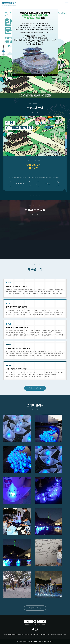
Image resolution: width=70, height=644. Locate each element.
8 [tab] (40, 195)
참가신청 (49, 184)
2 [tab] (30, 195)
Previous (6, 141)
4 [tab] (33, 195)
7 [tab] (38, 195)
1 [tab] (29, 195)
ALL (43, 642)
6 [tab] (37, 195)
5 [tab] (35, 195)
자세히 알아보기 (21, 184)
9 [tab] (41, 195)
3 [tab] (32, 195)
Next (64, 141)
